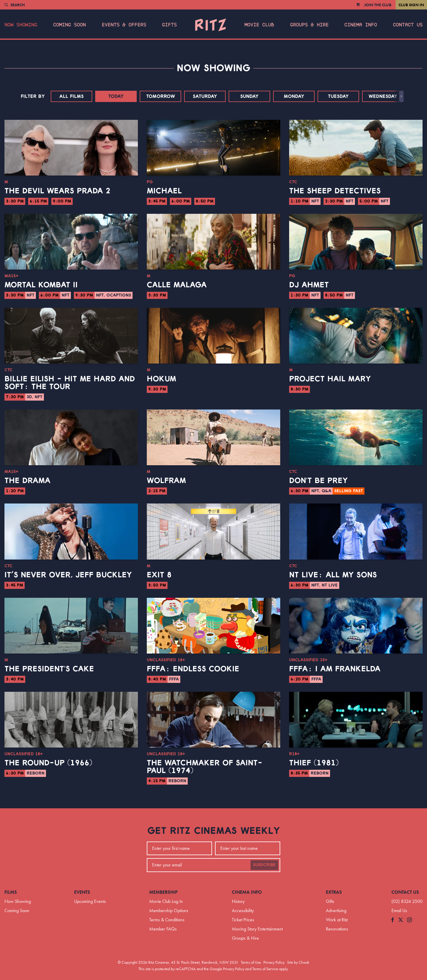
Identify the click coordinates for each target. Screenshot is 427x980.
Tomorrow (161, 96)
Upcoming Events (90, 901)
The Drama (27, 481)
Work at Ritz (337, 920)
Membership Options (169, 910)
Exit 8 (159, 575)
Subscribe (264, 865)
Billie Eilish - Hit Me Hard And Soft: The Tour (70, 383)
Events (82, 892)
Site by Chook (298, 962)
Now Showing (21, 25)
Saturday (205, 96)
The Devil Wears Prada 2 (57, 191)
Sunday (249, 96)
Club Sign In (411, 5)
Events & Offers (124, 25)
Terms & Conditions (167, 920)
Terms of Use (251, 962)
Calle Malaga (177, 285)
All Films (71, 96)
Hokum (161, 379)
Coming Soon (69, 25)
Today (116, 96)
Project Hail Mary (330, 379)
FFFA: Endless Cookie (193, 669)
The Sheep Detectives (335, 191)
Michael (164, 191)
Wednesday (383, 96)
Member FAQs (163, 929)
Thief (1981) (314, 763)
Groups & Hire (309, 25)
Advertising (336, 910)
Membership (163, 892)
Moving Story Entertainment (257, 929)
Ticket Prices (243, 920)
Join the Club (378, 5)
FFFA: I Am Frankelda (335, 669)
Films (11, 892)
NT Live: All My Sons (333, 575)
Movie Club (259, 25)
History (238, 901)
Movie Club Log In (166, 901)
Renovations (337, 929)
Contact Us (408, 25)
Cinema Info (361, 25)
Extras (334, 892)
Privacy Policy (274, 962)
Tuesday (338, 96)
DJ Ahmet (309, 285)
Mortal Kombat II (41, 285)
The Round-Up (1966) (48, 763)
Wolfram (166, 481)
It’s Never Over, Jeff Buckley (68, 575)
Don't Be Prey (318, 481)
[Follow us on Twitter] (401, 920)
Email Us (399, 910)
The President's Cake (49, 669)
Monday (294, 96)
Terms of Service (265, 969)
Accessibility (243, 910)
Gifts (169, 25)
